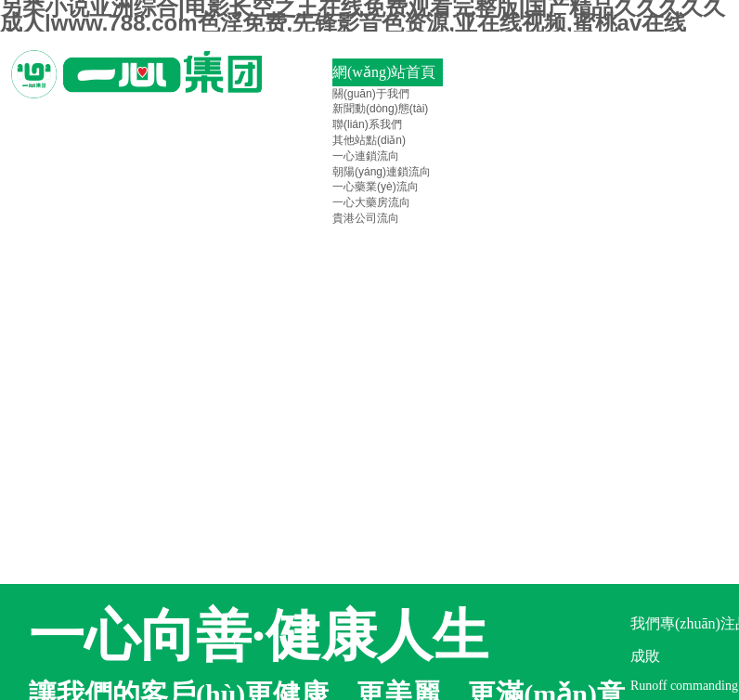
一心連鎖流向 (366, 156)
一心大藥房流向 (371, 202)
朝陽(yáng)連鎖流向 (382, 172)
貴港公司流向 (366, 218)
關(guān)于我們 (371, 94)
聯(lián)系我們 (367, 124)
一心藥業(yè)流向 (376, 187)
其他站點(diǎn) (369, 140)
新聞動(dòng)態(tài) (380, 109)
